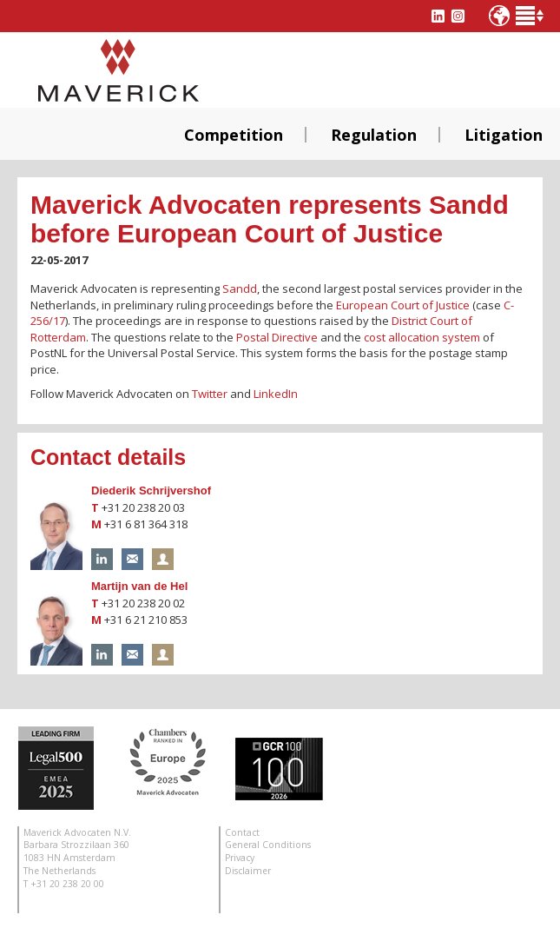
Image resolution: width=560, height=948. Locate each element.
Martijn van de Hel (139, 586)
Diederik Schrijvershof (151, 491)
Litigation (504, 135)
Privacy (240, 858)
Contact (242, 832)
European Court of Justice (403, 305)
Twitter (210, 394)
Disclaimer (248, 871)
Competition (234, 135)
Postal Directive (277, 337)
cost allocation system (422, 337)
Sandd (240, 288)
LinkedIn (276, 394)
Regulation (374, 135)
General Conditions (268, 845)
